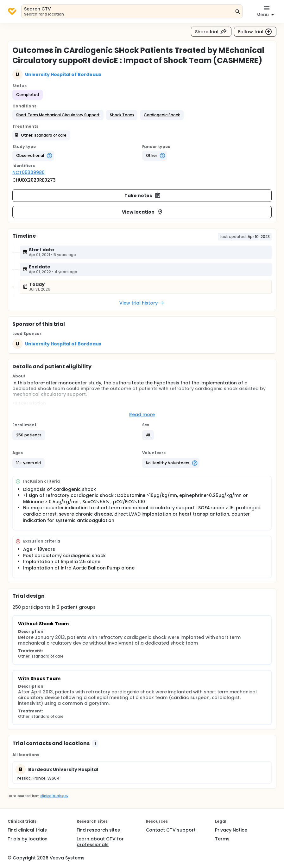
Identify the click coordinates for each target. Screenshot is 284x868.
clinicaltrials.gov (54, 796)
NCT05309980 (28, 172)
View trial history (142, 303)
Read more (142, 415)
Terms (222, 839)
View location (143, 212)
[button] (58, 115)
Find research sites (98, 830)
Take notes (143, 196)
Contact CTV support (171, 830)
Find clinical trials (27, 830)
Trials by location (28, 839)
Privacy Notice (231, 830)
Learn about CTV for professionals (100, 842)
